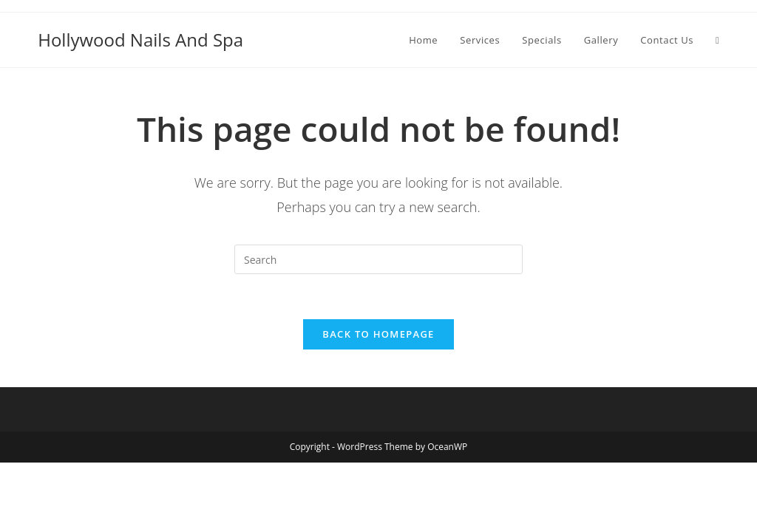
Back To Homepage (378, 334)
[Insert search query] (378, 259)
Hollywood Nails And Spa (140, 40)
